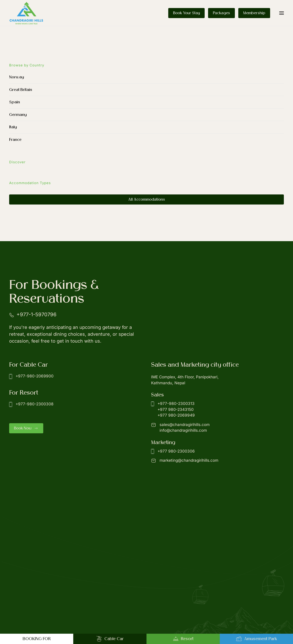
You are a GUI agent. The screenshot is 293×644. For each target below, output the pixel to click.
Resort (183, 639)
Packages (221, 13)
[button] (282, 13)
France (15, 140)
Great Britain (21, 90)
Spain (15, 102)
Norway (17, 77)
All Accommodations (147, 199)
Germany (18, 115)
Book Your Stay (186, 13)
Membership (254, 13)
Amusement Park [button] (256, 639)
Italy (13, 127)
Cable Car (110, 639)
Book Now (26, 428)
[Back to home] (26, 13)
